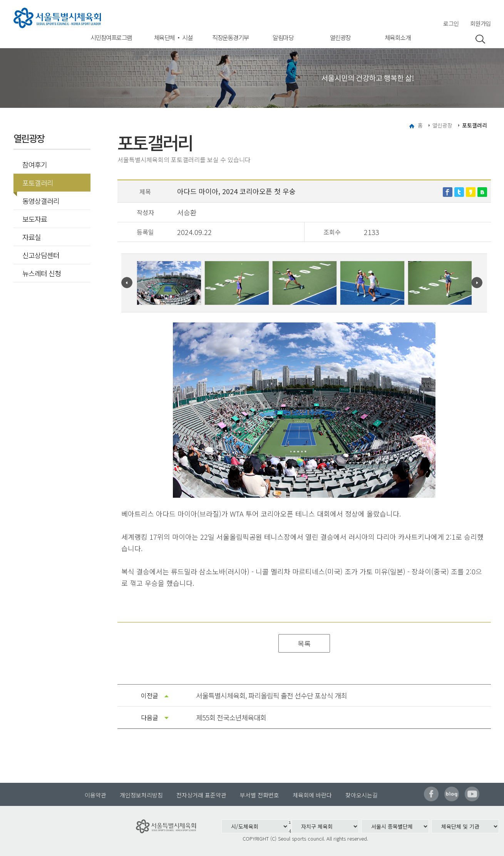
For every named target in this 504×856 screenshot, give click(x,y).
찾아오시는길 (362, 795)
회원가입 (481, 23)
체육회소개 (398, 37)
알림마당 (283, 37)
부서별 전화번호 (260, 795)
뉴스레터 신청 (42, 273)
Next (477, 283)
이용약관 (95, 795)
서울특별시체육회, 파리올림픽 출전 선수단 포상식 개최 (271, 695)
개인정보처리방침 (141, 795)
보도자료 (35, 219)
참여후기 (35, 164)
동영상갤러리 (41, 201)
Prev (127, 283)
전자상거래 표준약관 (201, 795)
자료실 (32, 237)
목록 (304, 643)
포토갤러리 (35, 183)
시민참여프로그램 (111, 37)
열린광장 (340, 37)
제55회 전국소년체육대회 (231, 717)
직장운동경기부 (230, 37)
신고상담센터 (41, 255)
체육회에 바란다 (312, 795)
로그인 (451, 23)
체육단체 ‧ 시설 (173, 37)
